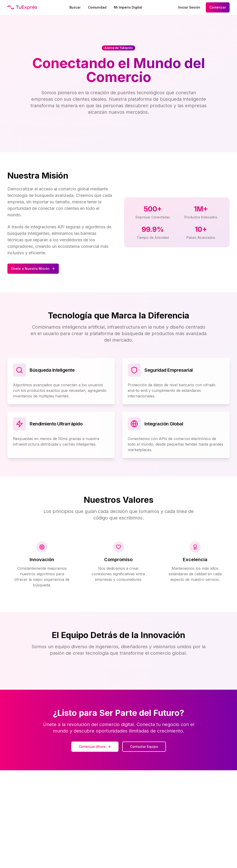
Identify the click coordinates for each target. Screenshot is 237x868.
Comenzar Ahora (95, 747)
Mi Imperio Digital (128, 7)
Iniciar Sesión (189, 7)
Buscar (75, 7)
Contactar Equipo (144, 747)
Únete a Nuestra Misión (33, 269)
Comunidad (97, 7)
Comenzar (218, 7)
